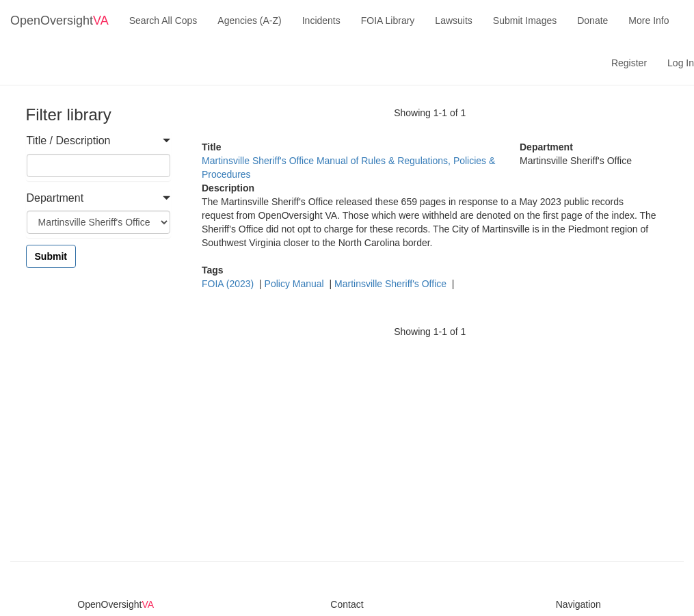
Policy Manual (296, 284)
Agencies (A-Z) (249, 21)
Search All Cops (163, 21)
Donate (592, 21)
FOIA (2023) (229, 284)
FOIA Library (388, 21)
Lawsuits (453, 21)
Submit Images (525, 21)
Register (629, 63)
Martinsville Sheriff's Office (392, 284)
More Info (649, 21)
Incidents (321, 21)
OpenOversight (59, 21)
